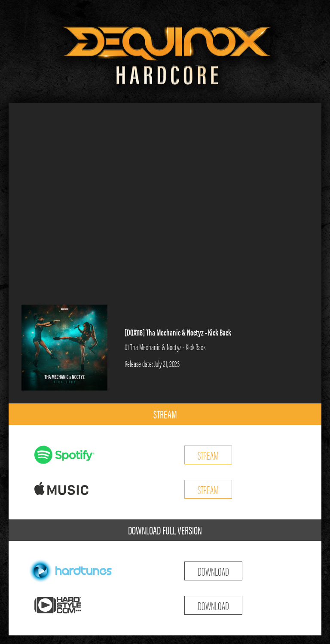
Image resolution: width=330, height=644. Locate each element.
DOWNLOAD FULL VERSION (165, 530)
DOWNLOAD (213, 571)
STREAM (165, 414)
